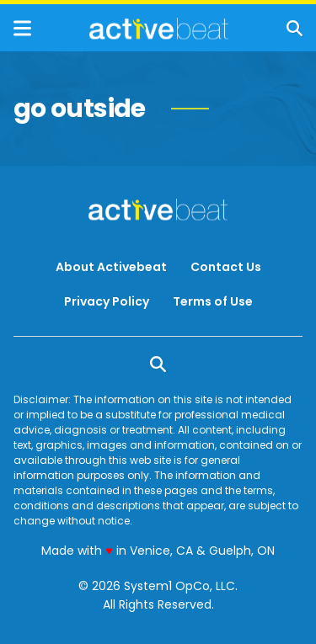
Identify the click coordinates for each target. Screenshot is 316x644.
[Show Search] (295, 28)
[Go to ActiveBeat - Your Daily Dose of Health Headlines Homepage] (159, 29)
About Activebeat (111, 267)
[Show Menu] (22, 28)
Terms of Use (213, 301)
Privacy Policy (107, 301)
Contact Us (226, 267)
